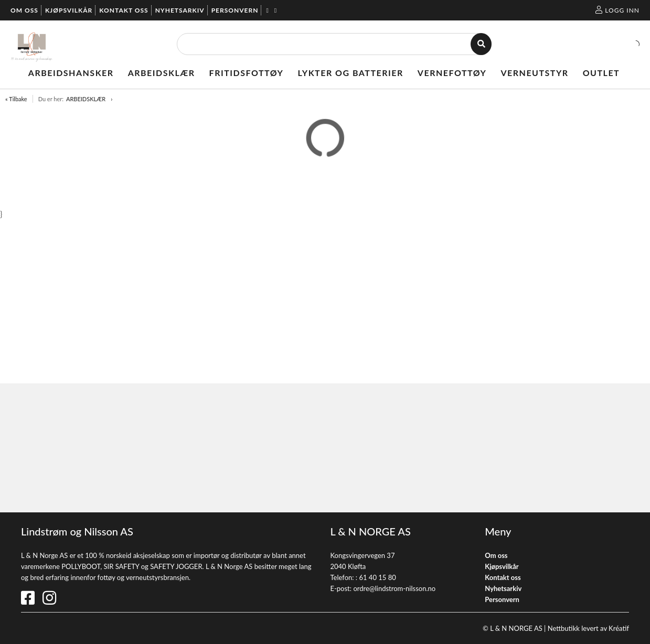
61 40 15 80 (377, 577)
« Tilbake (16, 99)
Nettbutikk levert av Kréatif (588, 628)
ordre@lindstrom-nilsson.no (394, 588)
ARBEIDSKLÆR (86, 99)
